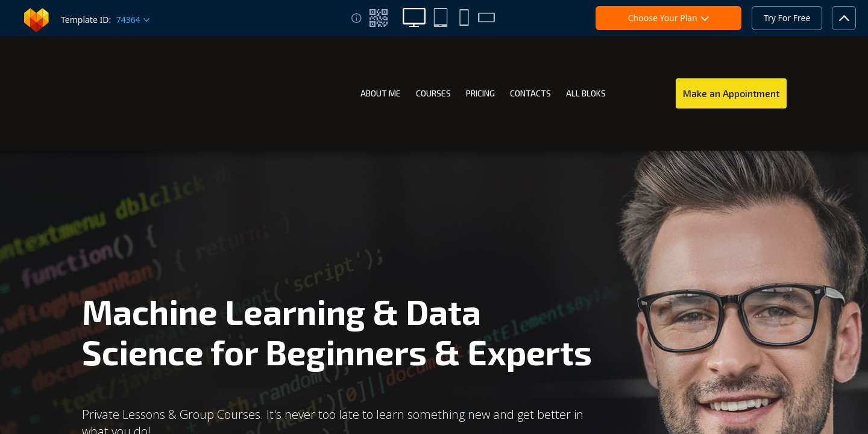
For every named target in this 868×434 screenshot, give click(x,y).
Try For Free (787, 18)
